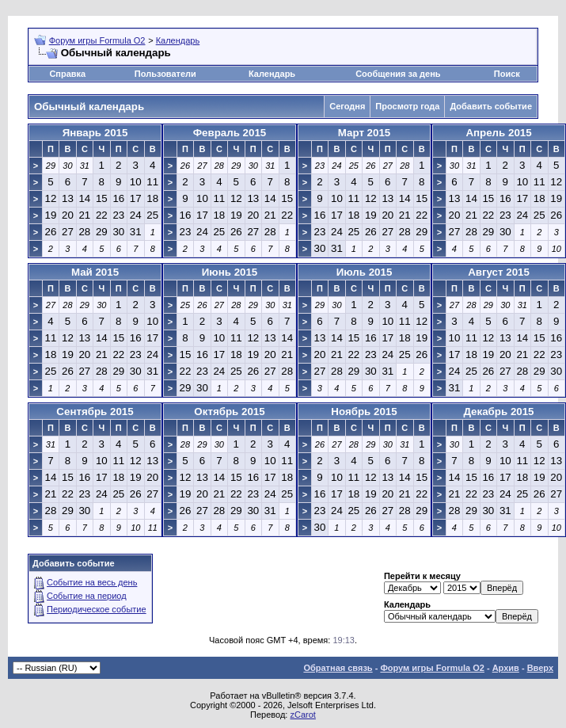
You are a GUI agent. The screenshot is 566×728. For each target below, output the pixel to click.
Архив (506, 668)
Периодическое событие (97, 609)
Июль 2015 (365, 272)
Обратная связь (338, 668)
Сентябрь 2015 (95, 412)
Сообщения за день (398, 74)
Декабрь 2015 (498, 412)
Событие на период (87, 596)
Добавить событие (491, 106)
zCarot (302, 715)
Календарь (178, 40)
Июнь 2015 (230, 272)
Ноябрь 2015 (364, 412)
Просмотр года (407, 106)
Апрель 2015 (498, 133)
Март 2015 (365, 133)
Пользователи (165, 74)
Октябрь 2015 (229, 412)
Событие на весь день (92, 582)
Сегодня (347, 106)
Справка (67, 74)
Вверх (540, 668)
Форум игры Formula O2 (97, 40)
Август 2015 (499, 272)
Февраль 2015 (230, 133)
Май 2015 (95, 272)
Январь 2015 (95, 133)
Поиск (507, 74)
